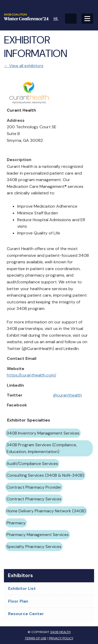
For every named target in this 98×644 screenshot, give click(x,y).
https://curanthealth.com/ (31, 375)
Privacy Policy (61, 638)
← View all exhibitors (24, 66)
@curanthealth (67, 395)
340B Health (60, 632)
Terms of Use (36, 638)
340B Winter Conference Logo (27, 17)
